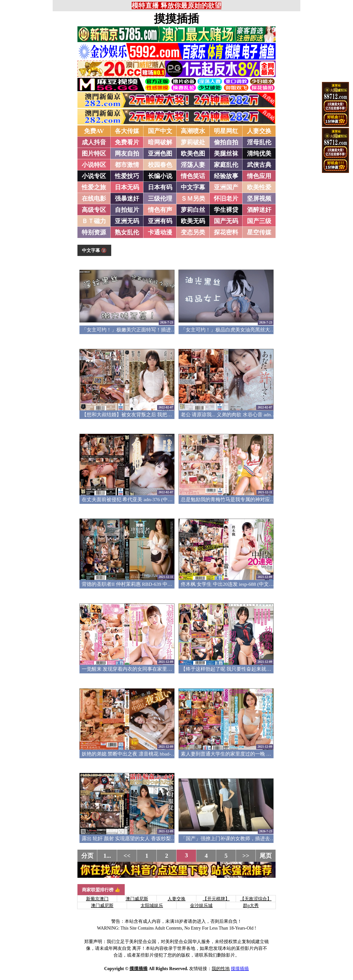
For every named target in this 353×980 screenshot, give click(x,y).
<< (127, 856)
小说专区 (94, 176)
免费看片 (127, 142)
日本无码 (127, 187)
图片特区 (94, 154)
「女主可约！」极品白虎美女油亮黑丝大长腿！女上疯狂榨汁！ (250, 330)
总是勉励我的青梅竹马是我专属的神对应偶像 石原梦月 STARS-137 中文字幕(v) (267, 499)
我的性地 (221, 969)
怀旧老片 (226, 199)
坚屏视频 (259, 199)
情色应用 (259, 176)
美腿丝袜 (226, 154)
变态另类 (193, 232)
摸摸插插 (176, 19)
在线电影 (94, 199)
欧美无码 (193, 221)
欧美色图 (193, 154)
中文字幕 (193, 187)
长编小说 (160, 176)
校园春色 (160, 165)
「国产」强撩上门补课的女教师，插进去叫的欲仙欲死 (240, 839)
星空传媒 (259, 232)
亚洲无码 (127, 221)
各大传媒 (127, 131)
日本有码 (160, 187)
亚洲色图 (160, 154)
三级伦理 (160, 199)
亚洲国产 (226, 187)
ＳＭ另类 (193, 199)
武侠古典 (259, 165)
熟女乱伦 (127, 232)
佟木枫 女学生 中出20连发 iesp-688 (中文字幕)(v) (233, 584)
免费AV (94, 131)
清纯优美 (259, 154)
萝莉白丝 (193, 210)
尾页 (266, 856)
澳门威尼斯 (137, 899)
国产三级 (259, 221)
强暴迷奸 (127, 199)
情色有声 (160, 210)
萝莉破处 (193, 142)
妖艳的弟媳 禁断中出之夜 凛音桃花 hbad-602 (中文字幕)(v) (145, 754)
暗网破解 (160, 142)
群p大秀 (251, 905)
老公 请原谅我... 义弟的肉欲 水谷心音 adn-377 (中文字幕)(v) (245, 415)
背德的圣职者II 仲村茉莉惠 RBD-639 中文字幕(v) (135, 584)
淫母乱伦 (259, 142)
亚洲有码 (160, 221)
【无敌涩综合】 (256, 899)
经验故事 (226, 176)
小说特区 (94, 165)
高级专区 (94, 210)
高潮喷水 (193, 131)
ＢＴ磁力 (94, 221)
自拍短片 (127, 210)
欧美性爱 (259, 187)
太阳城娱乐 (152, 905)
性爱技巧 (127, 176)
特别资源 (94, 232)
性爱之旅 (94, 187)
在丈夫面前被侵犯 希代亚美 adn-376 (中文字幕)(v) (136, 499)
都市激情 (127, 165)
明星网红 (226, 131)
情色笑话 (193, 176)
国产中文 (160, 131)
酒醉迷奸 (259, 210)
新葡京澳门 (97, 899)
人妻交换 (259, 131)
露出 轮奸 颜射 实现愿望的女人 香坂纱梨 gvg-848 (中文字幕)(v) (150, 839)
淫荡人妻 (193, 165)
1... (107, 856)
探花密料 (226, 232)
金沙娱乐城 (201, 905)
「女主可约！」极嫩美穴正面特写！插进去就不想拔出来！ (146, 330)
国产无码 (226, 221)
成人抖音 (94, 142)
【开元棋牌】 (216, 899)
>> (246, 856)
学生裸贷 (226, 210)
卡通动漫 (160, 232)
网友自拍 (127, 154)
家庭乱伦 (226, 165)
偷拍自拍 (226, 142)
